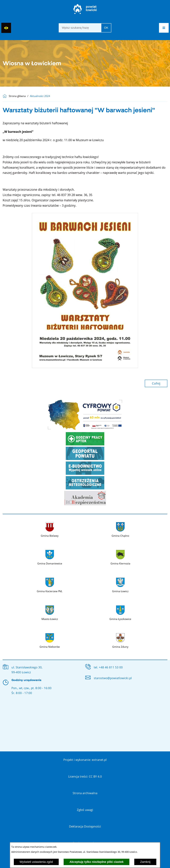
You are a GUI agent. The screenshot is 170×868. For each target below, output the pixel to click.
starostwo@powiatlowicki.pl (113, 678)
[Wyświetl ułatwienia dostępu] (6, 28)
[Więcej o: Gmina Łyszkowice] (120, 612)
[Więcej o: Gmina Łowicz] (120, 585)
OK (106, 28)
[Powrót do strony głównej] (6, 96)
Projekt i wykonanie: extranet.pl (85, 760)
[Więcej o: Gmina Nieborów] (50, 640)
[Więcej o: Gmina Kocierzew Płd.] (50, 585)
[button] (164, 28)
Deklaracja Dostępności (85, 826)
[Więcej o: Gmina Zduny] (120, 640)
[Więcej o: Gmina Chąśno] (120, 529)
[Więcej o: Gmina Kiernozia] (120, 557)
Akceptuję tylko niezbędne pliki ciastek (96, 862)
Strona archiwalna (85, 793)
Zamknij (145, 862)
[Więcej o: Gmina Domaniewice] (50, 557)
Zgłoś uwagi (85, 810)
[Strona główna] (85, 10)
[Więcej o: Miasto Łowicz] (50, 612)
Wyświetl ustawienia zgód (36, 862)
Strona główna (17, 96)
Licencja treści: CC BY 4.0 (85, 776)
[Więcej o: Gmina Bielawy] (50, 529)
